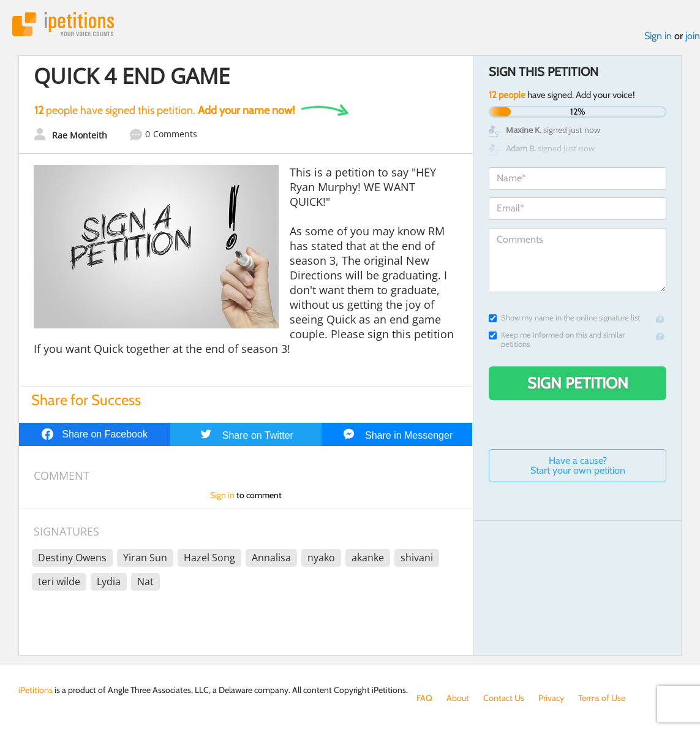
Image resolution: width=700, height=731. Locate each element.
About (458, 698)
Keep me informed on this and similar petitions (557, 339)
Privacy (551, 698)
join (693, 36)
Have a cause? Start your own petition (578, 465)
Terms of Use (602, 698)
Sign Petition (578, 383)
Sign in (658, 36)
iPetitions (63, 24)
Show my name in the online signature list (564, 318)
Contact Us (504, 698)
